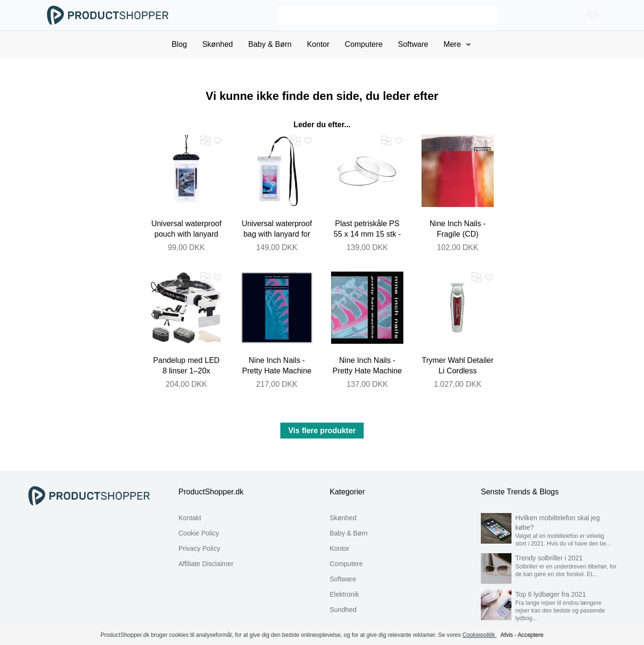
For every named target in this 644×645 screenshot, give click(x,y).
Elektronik (344, 594)
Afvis (507, 635)
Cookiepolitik (480, 635)
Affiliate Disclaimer (206, 564)
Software (343, 579)
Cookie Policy (199, 533)
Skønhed (343, 518)
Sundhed (343, 610)
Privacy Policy (199, 548)
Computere (346, 564)
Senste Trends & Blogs (520, 492)
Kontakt (190, 518)
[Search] (388, 15)
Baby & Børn (349, 533)
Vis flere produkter (322, 431)
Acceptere (531, 635)
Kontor (339, 548)
